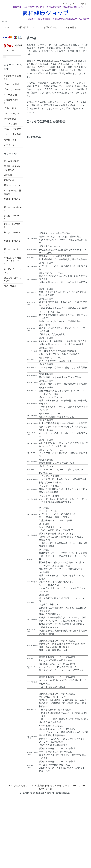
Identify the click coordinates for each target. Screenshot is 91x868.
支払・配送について (26, 27)
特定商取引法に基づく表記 (48, 786)
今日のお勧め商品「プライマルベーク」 (12, 261)
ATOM (13, 286)
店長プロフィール (12, 185)
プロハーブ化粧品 (12, 129)
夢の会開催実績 (11, 161)
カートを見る (68, 27)
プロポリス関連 (11, 84)
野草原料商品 (10, 119)
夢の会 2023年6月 (12, 251)
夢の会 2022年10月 (13, 209)
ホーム (7, 27)
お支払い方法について (12, 271)
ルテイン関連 (10, 124)
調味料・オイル (11, 140)
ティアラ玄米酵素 (12, 134)
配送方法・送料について (12, 279)
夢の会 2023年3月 (12, 226)
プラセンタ (9, 145)
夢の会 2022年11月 (13, 217)
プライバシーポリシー (74, 786)
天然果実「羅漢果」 (11, 101)
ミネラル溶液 (10, 95)
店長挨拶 (8, 175)
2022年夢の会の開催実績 (13, 192)
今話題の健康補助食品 (12, 77)
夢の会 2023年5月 (12, 242)
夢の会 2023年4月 (12, 234)
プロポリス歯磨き (12, 89)
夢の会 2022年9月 (12, 200)
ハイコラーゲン (11, 114)
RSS (6, 286)
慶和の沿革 (9, 180)
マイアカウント (67, 4)
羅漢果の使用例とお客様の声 (12, 168)
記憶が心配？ (10, 108)
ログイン (83, 4)
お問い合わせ (49, 27)
